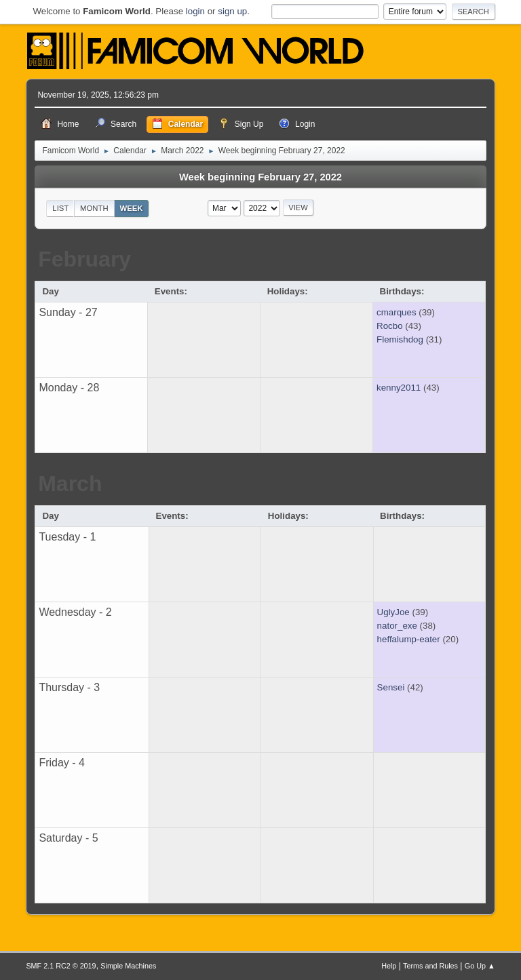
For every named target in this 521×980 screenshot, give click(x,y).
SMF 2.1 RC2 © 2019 (61, 966)
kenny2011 (399, 388)
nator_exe (397, 626)
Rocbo (390, 326)
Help (389, 966)
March (70, 484)
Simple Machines (128, 966)
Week (131, 208)
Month (94, 208)
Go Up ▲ (480, 966)
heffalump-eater (409, 639)
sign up (232, 11)
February (84, 259)
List (60, 208)
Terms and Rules (430, 966)
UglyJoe (393, 612)
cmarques (397, 312)
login (195, 11)
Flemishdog (400, 339)
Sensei (391, 687)
